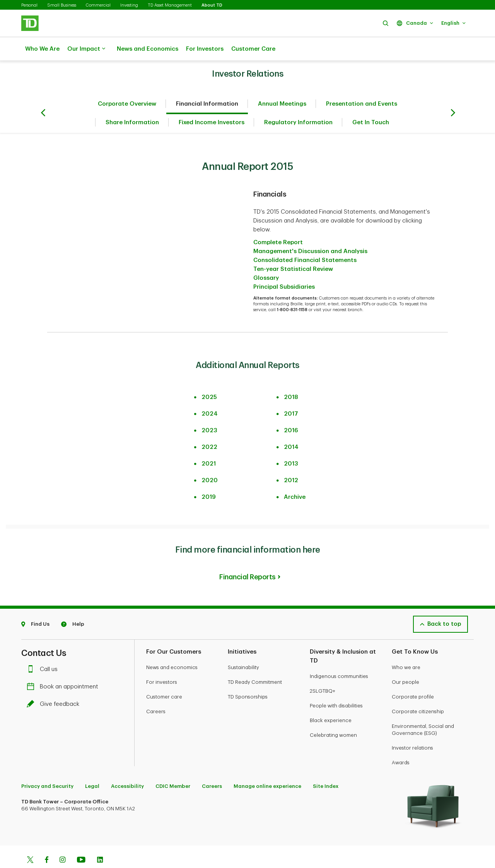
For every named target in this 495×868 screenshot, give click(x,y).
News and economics (172, 648)
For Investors (205, 49)
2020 (210, 461)
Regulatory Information (298, 103)
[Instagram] (62, 841)
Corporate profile (413, 677)
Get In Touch (371, 103)
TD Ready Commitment (255, 663)
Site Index (326, 767)
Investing (129, 5)
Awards (401, 743)
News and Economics (148, 49)
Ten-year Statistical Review (293, 250)
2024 (210, 395)
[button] (386, 23)
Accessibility (127, 767)
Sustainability (243, 648)
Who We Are (42, 49)
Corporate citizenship (418, 692)
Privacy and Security (47, 767)
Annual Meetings (282, 85)
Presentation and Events (362, 85)
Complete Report (278, 223)
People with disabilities (336, 686)
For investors (162, 663)
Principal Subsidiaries (284, 268)
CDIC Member (173, 767)
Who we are (406, 648)
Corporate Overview (127, 85)
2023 (209, 411)
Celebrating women (333, 716)
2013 (291, 444)
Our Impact (86, 49)
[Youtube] (81, 841)
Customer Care (253, 49)
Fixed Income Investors (212, 103)
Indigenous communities (339, 657)
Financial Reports (247, 558)
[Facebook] (46, 841)
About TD (212, 5)
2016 (291, 411)
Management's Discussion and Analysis (310, 232)
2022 (209, 428)
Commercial (98, 5)
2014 (291, 428)
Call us (44, 650)
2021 (209, 444)
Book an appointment (64, 667)
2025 (209, 378)
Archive (295, 478)
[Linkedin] (100, 841)
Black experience (331, 701)
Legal (92, 767)
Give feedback (55, 685)
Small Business (62, 5)
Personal (29, 5)
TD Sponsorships (248, 677)
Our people (405, 663)
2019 (209, 478)
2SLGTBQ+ (323, 672)
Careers (156, 692)
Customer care (164, 677)
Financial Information (207, 85)
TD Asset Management (170, 5)
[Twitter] (30, 841)
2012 (291, 461)
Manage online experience (267, 767)
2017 (291, 395)
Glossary (266, 259)
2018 (291, 378)
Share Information (132, 103)
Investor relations (412, 728)
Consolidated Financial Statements (305, 241)
